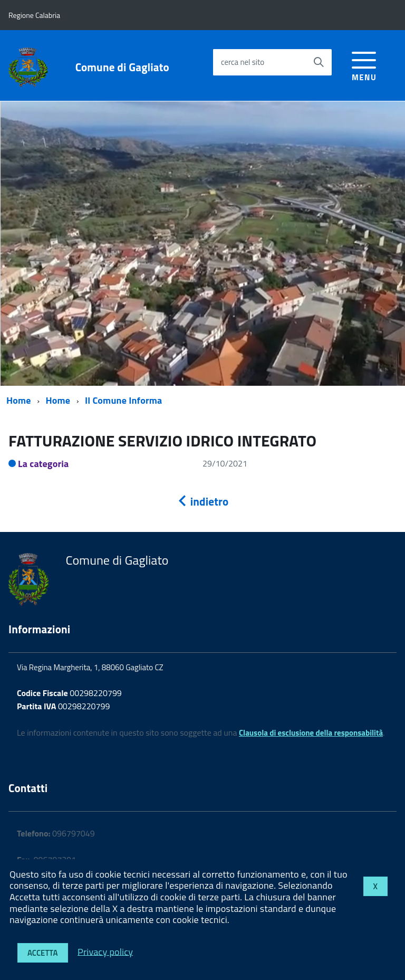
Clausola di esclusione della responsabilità (311, 733)
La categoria (44, 464)
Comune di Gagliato (122, 67)
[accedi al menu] (364, 65)
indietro (202, 501)
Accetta (43, 953)
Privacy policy (105, 951)
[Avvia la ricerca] (319, 62)
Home (19, 400)
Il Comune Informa (123, 400)
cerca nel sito (243, 62)
